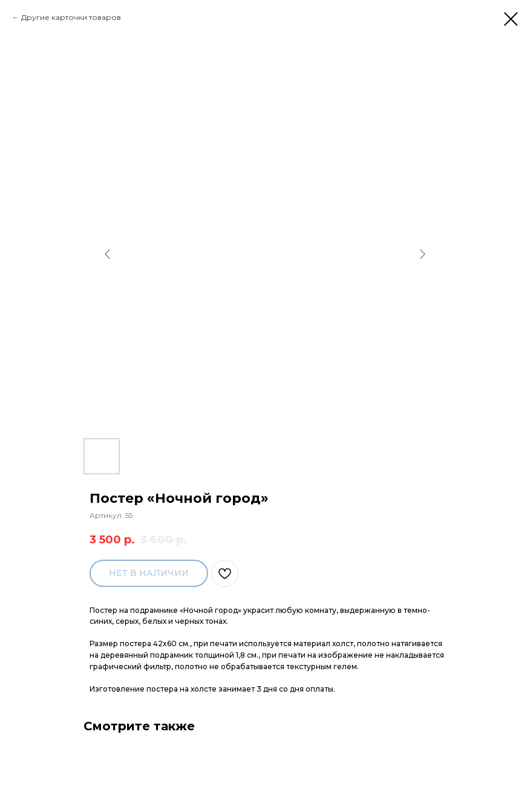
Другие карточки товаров (71, 17)
